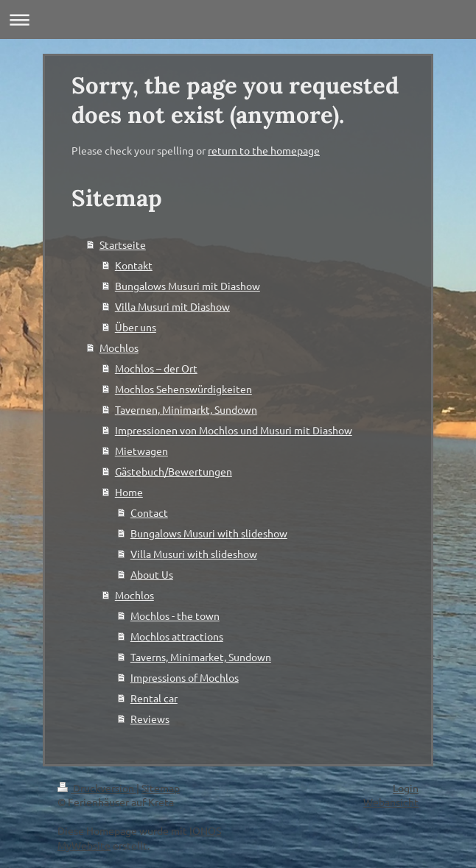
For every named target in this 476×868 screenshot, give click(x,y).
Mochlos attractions (177, 636)
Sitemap (161, 788)
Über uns (136, 327)
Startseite (123, 244)
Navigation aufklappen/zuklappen (238, 20)
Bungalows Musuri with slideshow (209, 533)
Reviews (150, 719)
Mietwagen (141, 451)
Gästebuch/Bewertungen (174, 471)
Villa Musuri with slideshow (194, 554)
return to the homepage (264, 150)
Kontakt (134, 265)
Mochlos (119, 347)
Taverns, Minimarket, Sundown (201, 657)
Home (129, 492)
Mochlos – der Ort (156, 368)
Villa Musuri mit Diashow (172, 306)
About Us (152, 574)
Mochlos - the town (175, 615)
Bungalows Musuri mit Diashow (188, 286)
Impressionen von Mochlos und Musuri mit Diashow (234, 430)
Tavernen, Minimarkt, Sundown (186, 409)
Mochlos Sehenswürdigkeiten (183, 389)
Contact (149, 512)
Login (406, 788)
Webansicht (391, 802)
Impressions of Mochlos (185, 677)
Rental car (154, 698)
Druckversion (97, 788)
